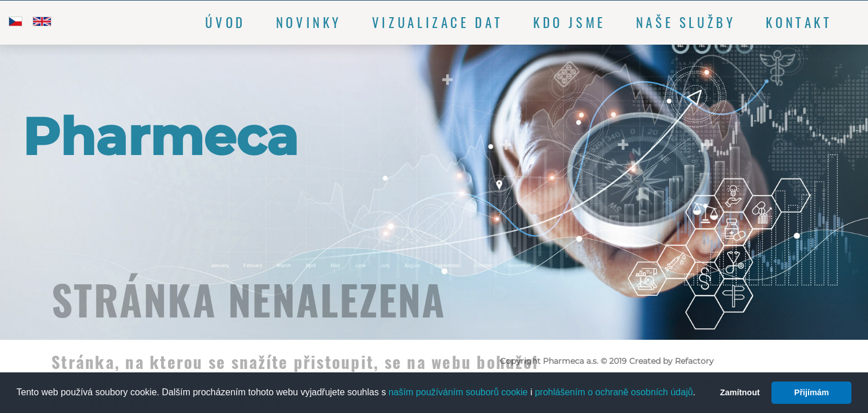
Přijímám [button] (812, 392)
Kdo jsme (569, 22)
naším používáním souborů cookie (458, 392)
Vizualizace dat (437, 22)
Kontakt (799, 22)
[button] (700, 394)
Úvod (225, 22)
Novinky (309, 22)
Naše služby (686, 22)
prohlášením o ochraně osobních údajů (614, 392)
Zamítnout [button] (740, 392)
